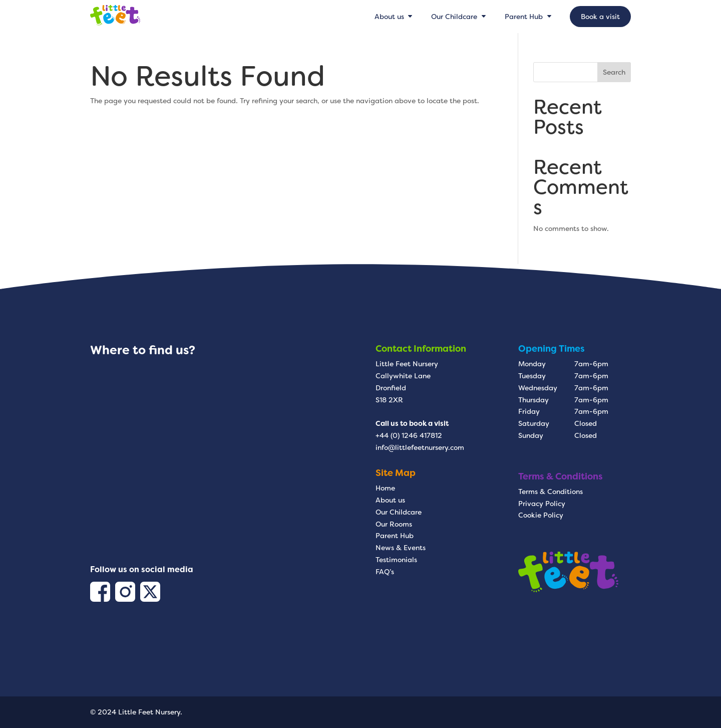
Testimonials (396, 560)
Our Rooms (394, 524)
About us (390, 500)
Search (614, 72)
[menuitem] (395, 17)
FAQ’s (385, 572)
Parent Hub (395, 536)
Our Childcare (399, 512)
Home (385, 488)
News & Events (401, 548)
